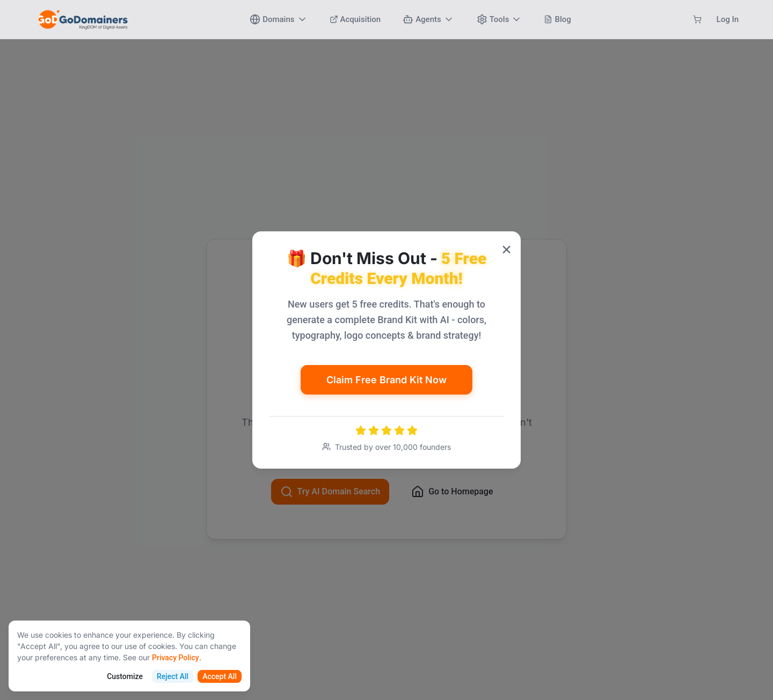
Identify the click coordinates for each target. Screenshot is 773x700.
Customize (125, 676)
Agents (428, 19)
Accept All (220, 676)
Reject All (173, 676)
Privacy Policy (176, 658)
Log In (728, 19)
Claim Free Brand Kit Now (386, 380)
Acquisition (355, 19)
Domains (278, 19)
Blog (557, 19)
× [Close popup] (506, 248)
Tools (499, 19)
